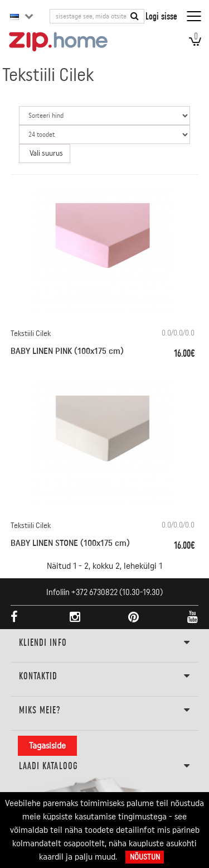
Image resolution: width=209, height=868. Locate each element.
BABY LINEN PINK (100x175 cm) (67, 351)
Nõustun (145, 857)
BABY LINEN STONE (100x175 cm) (70, 543)
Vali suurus (46, 154)
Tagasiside (47, 746)
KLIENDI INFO (105, 643)
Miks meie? (105, 711)
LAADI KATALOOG (105, 766)
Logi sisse (161, 16)
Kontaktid (105, 677)
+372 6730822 (94, 593)
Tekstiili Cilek (31, 334)
